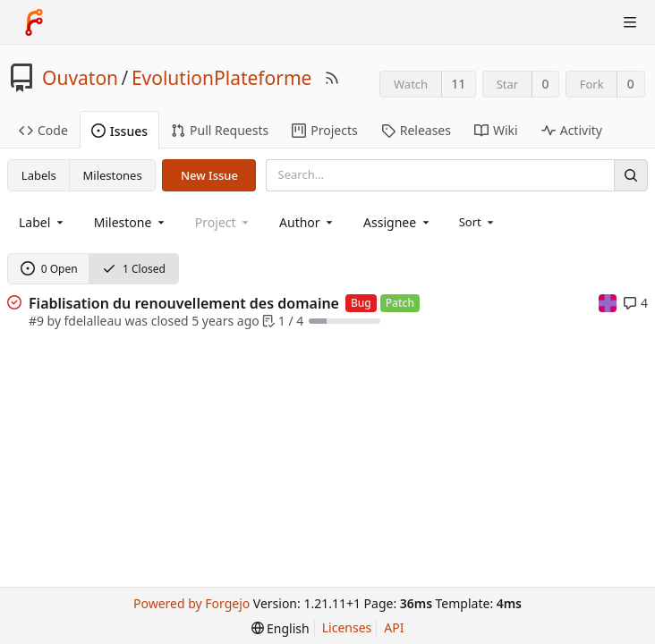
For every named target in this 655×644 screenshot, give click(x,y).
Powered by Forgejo (191, 603)
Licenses (347, 627)
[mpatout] (608, 302)
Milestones (113, 175)
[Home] (34, 22)
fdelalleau (93, 321)
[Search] (631, 175)
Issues (119, 131)
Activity (572, 130)
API (394, 627)
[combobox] (43, 222)
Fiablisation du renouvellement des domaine (184, 303)
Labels (39, 175)
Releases (416, 130)
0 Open (49, 269)
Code (43, 130)
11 (458, 84)
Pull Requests (220, 130)
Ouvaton (80, 78)
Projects (324, 130)
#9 (36, 321)
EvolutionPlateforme (222, 78)
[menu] (478, 222)
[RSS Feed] (332, 78)
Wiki (496, 130)
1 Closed (134, 269)
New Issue (209, 175)
